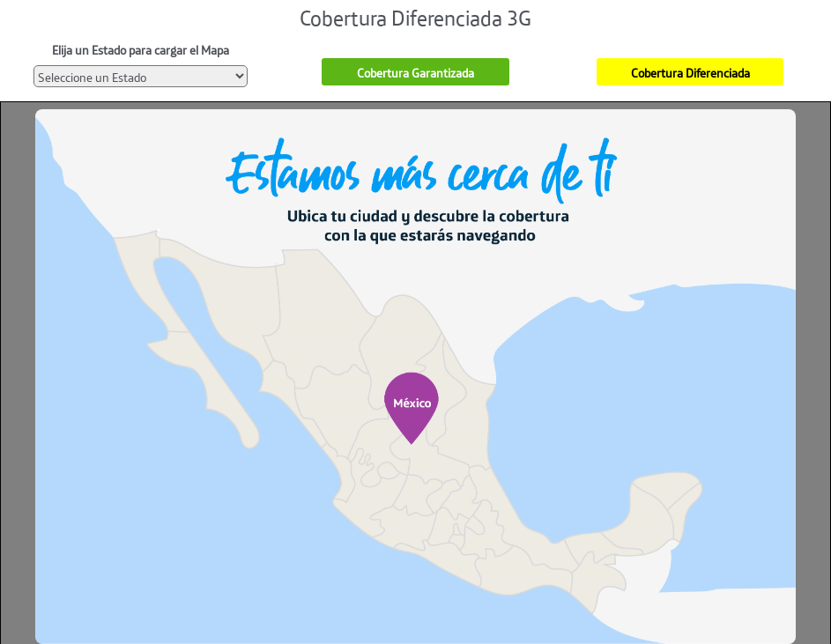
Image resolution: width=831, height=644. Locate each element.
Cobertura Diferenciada (690, 72)
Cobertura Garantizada (415, 72)
